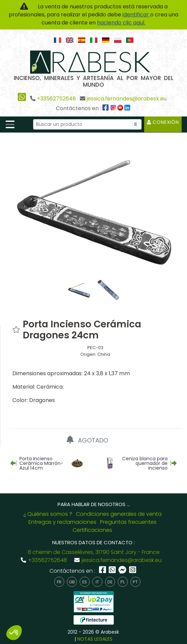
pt (135, 582)
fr (59, 582)
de (110, 582)
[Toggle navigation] (10, 125)
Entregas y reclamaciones (62, 522)
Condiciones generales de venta (119, 514)
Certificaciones (92, 530)
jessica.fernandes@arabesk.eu (127, 99)
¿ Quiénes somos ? (48, 514)
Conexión (163, 122)
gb (72, 582)
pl (123, 582)
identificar (136, 15)
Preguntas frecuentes (128, 522)
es (85, 582)
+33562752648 (56, 99)
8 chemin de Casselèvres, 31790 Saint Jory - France (94, 552)
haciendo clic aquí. (121, 23)
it (97, 582)
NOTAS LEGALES (95, 639)
